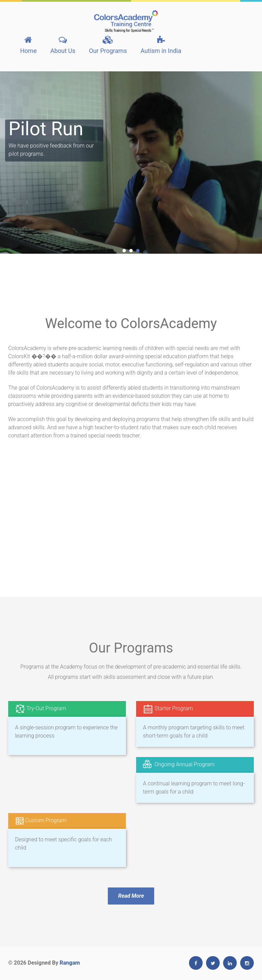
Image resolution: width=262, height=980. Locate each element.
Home (28, 45)
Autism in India (161, 45)
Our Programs (108, 45)
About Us (63, 45)
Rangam (70, 963)
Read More (131, 896)
